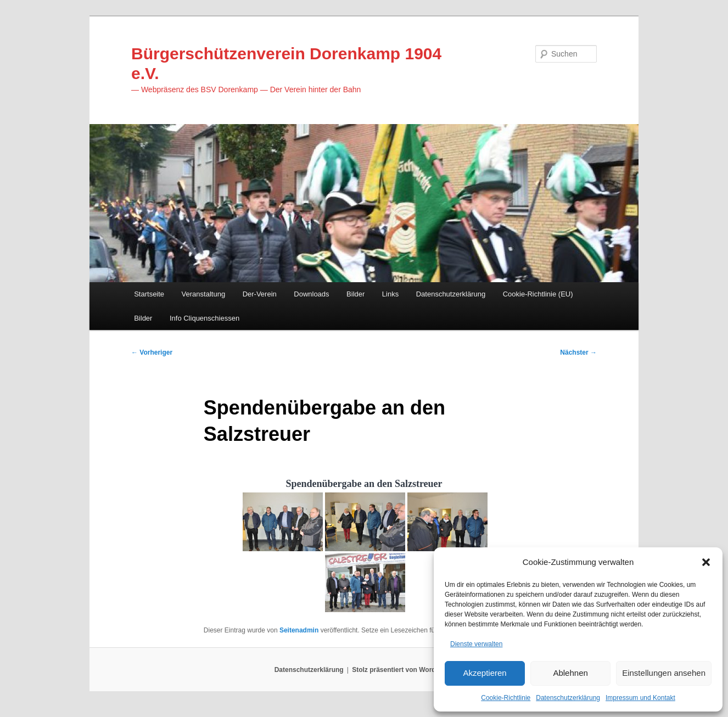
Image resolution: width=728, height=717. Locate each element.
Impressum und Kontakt (640, 697)
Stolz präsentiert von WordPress (403, 679)
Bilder (355, 298)
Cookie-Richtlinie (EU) (538, 298)
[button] (706, 560)
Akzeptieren (485, 672)
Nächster (578, 357)
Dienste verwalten (476, 642)
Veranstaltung (204, 298)
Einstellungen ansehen (664, 672)
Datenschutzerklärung (568, 697)
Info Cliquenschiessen (205, 321)
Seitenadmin (299, 638)
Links (390, 298)
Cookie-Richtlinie (506, 697)
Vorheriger (152, 357)
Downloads (311, 298)
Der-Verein (260, 298)
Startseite (149, 298)
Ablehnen (570, 672)
